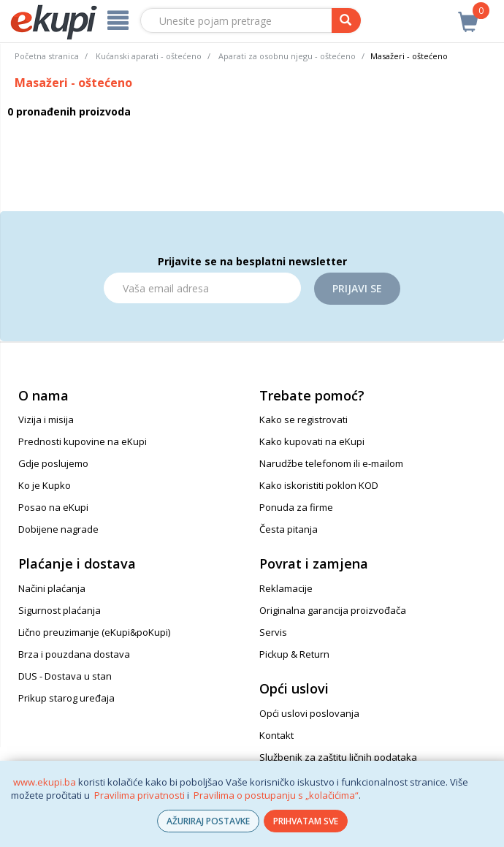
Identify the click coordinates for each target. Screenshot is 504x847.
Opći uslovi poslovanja (309, 713)
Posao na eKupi (53, 507)
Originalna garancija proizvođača (333, 610)
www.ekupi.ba (45, 782)
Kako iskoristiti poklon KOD (319, 485)
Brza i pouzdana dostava (74, 654)
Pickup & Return (294, 654)
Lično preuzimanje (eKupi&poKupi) (94, 632)
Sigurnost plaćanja (60, 610)
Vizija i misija (46, 419)
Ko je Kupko (45, 485)
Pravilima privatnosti (140, 795)
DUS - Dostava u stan (65, 676)
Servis (273, 632)
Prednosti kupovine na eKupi (83, 441)
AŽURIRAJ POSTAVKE (208, 821)
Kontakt (276, 735)
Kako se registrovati (303, 419)
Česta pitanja (289, 529)
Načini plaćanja (52, 588)
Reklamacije (286, 588)
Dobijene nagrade (58, 529)
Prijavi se (357, 288)
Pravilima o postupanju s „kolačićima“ (276, 795)
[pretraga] (346, 20)
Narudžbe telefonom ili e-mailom (331, 463)
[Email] (202, 288)
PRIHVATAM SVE (306, 821)
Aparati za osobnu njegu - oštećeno (287, 56)
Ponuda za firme (296, 507)
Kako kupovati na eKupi (312, 441)
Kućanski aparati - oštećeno (149, 56)
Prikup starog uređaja (66, 698)
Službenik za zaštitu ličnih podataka (338, 757)
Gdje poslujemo (53, 463)
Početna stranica (47, 56)
